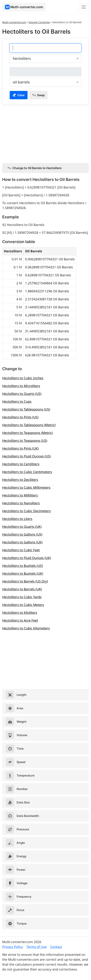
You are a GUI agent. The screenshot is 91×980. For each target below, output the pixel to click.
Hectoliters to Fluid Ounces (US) (26, 456)
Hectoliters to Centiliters (21, 464)
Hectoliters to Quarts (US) (22, 394)
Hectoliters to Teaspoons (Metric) (28, 433)
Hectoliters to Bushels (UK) (23, 573)
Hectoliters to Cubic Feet (21, 550)
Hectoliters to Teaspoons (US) (25, 441)
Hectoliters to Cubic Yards (22, 597)
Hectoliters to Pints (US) (20, 417)
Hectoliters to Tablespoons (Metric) (29, 425)
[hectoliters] (45, 48)
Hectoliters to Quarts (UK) (22, 527)
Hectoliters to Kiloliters (20, 613)
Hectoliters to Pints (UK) (20, 448)
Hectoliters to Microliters (21, 386)
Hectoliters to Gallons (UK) (22, 542)
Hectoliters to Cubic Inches (23, 378)
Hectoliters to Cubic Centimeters (27, 472)
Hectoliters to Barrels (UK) (22, 589)
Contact (56, 947)
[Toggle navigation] (84, 7)
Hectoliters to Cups (17, 401)
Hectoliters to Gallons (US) (22, 534)
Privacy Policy (13, 947)
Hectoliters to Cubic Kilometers (26, 628)
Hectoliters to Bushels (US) (23, 566)
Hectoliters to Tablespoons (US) (26, 409)
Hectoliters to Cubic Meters (23, 605)
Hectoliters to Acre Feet (20, 620)
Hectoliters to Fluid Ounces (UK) (27, 558)
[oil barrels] (45, 72)
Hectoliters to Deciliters (20, 480)
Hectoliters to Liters (17, 519)
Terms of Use (36, 947)
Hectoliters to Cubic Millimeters (26, 487)
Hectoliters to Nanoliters (21, 503)
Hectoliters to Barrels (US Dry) (25, 581)
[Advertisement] (45, 133)
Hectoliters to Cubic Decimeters (26, 511)
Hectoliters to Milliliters (20, 495)
